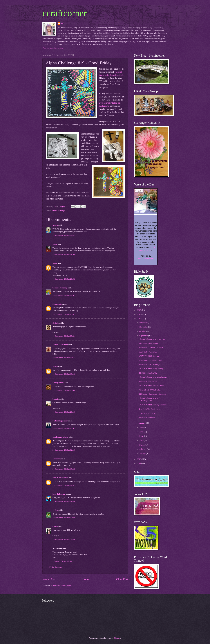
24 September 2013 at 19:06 (64, 469)
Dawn (55, 263)
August (142, 423)
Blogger (117, 638)
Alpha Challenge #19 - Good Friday (153, 377)
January (143, 454)
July (141, 427)
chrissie (56, 323)
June (141, 432)
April (142, 441)
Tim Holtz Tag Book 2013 (149, 409)
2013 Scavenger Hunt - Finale (151, 360)
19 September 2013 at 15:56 (64, 358)
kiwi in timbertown (61, 478)
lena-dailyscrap (59, 494)
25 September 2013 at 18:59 (64, 502)
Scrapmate (57, 304)
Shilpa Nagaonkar (60, 421)
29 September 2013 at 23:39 (64, 540)
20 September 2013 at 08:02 (64, 428)
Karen (55, 225)
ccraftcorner (65, 13)
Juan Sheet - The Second (149, 343)
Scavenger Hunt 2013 (147, 413)
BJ (62, 24)
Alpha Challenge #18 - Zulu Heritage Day (150, 399)
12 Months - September (148, 381)
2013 (139, 319)
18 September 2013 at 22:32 (64, 295)
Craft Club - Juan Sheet (148, 352)
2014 (139, 315)
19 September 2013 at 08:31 (64, 336)
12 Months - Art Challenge (149, 365)
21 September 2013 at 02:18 (64, 450)
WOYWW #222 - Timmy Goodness (153, 405)
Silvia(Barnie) (58, 383)
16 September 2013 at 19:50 (64, 254)
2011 (139, 464)
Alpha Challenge (58, 210)
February (143, 449)
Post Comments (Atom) (63, 585)
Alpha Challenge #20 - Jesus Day (152, 339)
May (141, 436)
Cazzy (55, 527)
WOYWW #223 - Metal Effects (151, 386)
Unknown (57, 459)
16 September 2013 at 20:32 (64, 279)
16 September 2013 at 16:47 (64, 236)
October (143, 331)
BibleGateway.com (146, 259)
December (144, 323)
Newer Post (49, 579)
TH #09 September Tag (148, 373)
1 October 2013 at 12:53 (62, 561)
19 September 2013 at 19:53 (64, 390)
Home (86, 579)
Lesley (55, 510)
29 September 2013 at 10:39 (64, 518)
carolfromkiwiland (60, 437)
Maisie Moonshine (60, 345)
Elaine (55, 367)
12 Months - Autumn (147, 417)
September (144, 336)
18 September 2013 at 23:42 (64, 314)
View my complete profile (53, 48)
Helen (55, 244)
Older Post (122, 579)
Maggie (56, 399)
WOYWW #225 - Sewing (149, 356)
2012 (139, 459)
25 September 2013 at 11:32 (64, 485)
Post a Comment (56, 567)
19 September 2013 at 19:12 (64, 374)
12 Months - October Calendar (151, 348)
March (142, 445)
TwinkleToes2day (60, 288)
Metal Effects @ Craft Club (150, 390)
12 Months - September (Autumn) (152, 394)
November (144, 327)
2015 (139, 310)
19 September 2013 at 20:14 (64, 412)
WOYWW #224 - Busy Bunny (151, 369)
